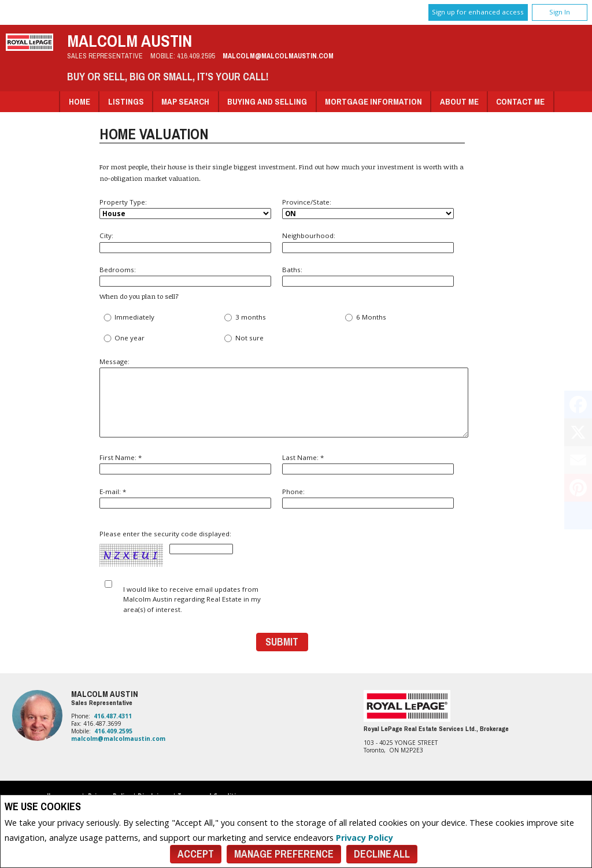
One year (124, 338)
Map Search (185, 101)
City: (185, 242)
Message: (282, 397)
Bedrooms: (185, 276)
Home (79, 101)
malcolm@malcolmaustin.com (278, 56)
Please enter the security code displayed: (166, 549)
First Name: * (185, 464)
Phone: (368, 498)
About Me (459, 101)
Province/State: (368, 208)
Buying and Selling (267, 101)
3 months (244, 318)
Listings (126, 101)
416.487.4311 (113, 716)
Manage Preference (284, 854)
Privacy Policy (365, 838)
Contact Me (520, 101)
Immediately (129, 318)
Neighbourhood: (368, 242)
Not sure (243, 338)
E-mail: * (185, 498)
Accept (196, 854)
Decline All (382, 854)
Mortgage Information (373, 101)
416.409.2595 (196, 56)
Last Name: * (368, 464)
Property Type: (185, 208)
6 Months (365, 318)
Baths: (368, 276)
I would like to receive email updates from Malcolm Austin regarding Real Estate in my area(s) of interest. (192, 599)
